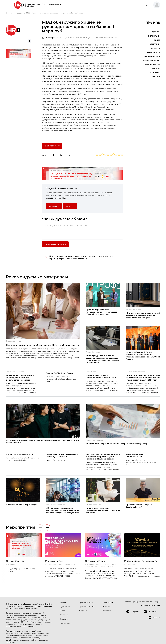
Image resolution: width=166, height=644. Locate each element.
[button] (156, 5)
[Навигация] (7, 5)
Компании (155, 44)
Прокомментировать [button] (55, 244)
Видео (157, 40)
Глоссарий (107, 611)
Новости (156, 32)
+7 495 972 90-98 (151, 605)
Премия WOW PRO (152, 60)
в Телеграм (54, 206)
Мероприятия (153, 52)
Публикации (154, 36)
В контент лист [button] (52, 146)
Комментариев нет (106, 38)
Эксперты (155, 48)
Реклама (156, 69)
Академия (155, 73)
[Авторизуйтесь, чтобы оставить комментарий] (82, 231)
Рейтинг (156, 77)
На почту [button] (70, 206)
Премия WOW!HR (152, 56)
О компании (108, 603)
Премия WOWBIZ (152, 64)
